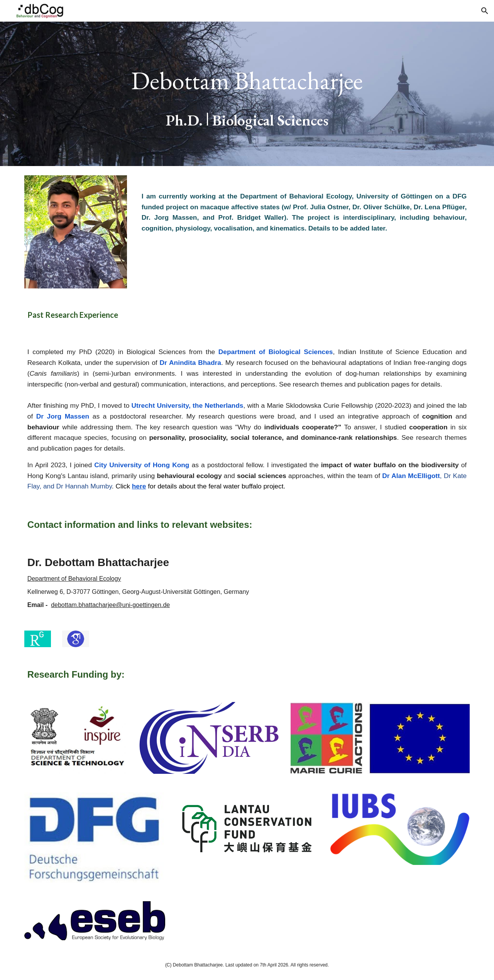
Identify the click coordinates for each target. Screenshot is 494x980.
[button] (485, 11)
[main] (247, 94)
